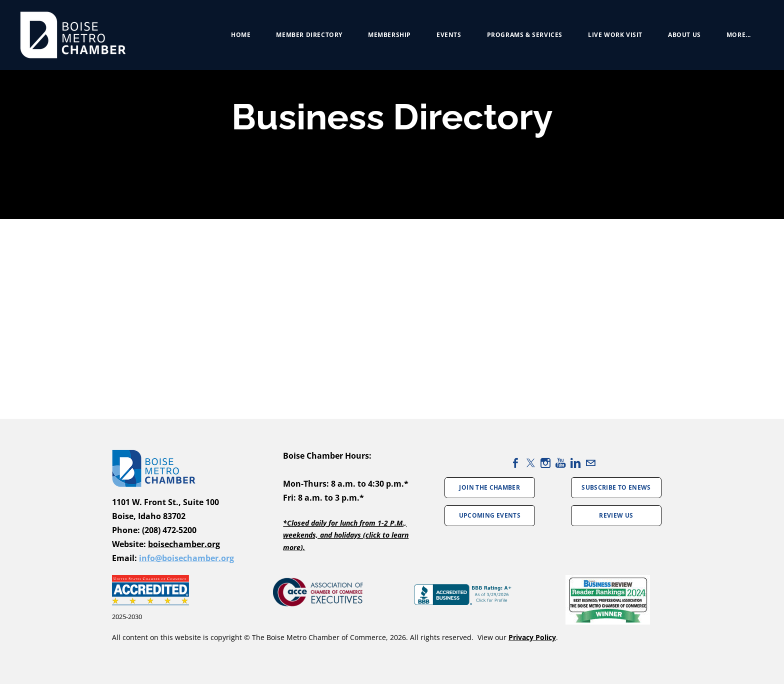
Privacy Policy (532, 637)
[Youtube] (560, 463)
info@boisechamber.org (186, 558)
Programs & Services (525, 35)
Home (241, 35)
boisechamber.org (184, 544)
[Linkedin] (575, 463)
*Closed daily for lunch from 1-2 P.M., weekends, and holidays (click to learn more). (346, 535)
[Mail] (590, 463)
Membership (389, 35)
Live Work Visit (615, 35)
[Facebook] (515, 463)
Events (449, 35)
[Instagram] (545, 463)
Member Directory (309, 35)
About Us (684, 35)
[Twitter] (530, 463)
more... (739, 35)
